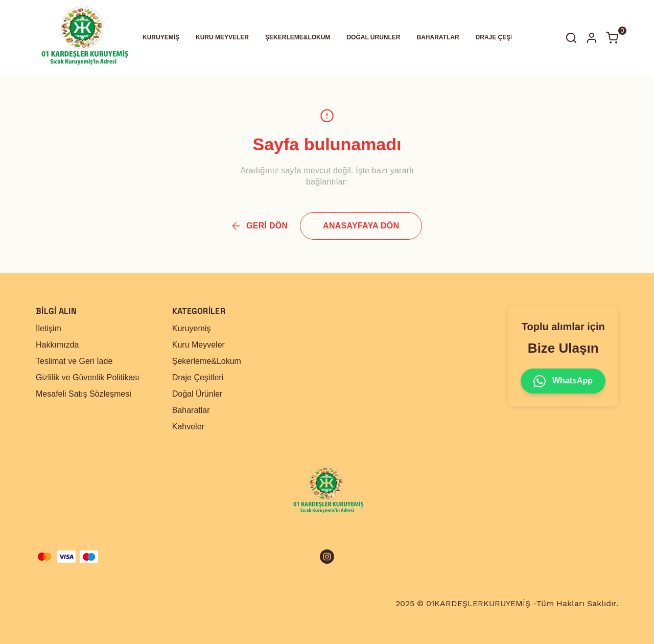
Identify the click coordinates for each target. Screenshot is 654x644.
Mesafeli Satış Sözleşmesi (84, 394)
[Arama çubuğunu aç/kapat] (571, 38)
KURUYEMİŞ (161, 37)
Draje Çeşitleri (198, 377)
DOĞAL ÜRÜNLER (373, 37)
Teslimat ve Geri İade (74, 361)
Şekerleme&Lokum (207, 361)
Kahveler (188, 427)
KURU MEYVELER (222, 37)
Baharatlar (191, 410)
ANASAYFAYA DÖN (361, 226)
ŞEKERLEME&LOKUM (298, 37)
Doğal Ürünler (197, 394)
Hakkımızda (57, 345)
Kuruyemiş (192, 328)
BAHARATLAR (438, 37)
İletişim (49, 328)
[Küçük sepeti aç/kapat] (612, 38)
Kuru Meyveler (198, 345)
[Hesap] (592, 38)
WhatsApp (563, 381)
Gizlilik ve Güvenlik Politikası (88, 377)
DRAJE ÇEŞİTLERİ (503, 37)
